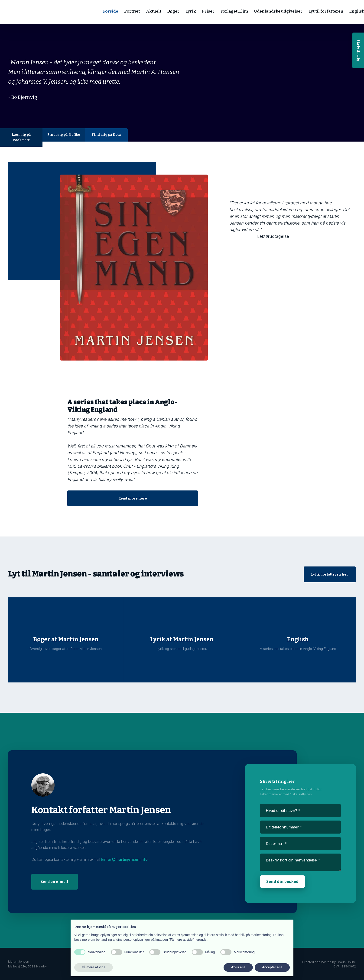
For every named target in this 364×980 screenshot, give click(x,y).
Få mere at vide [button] (94, 967)
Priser (208, 11)
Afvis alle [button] (238, 967)
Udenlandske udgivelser (278, 11)
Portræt (132, 11)
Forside (111, 11)
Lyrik (191, 11)
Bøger (173, 11)
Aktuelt (154, 11)
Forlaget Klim (234, 11)
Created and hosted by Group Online (329, 962)
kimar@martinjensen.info (124, 859)
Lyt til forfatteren (326, 11)
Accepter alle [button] (272, 967)
